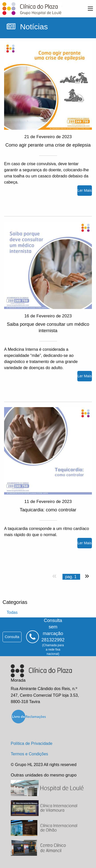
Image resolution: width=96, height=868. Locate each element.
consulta (12, 637)
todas (12, 612)
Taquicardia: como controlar (48, 510)
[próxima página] (86, 576)
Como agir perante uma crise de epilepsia (48, 145)
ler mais (85, 190)
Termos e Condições (29, 754)
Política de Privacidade (32, 743)
